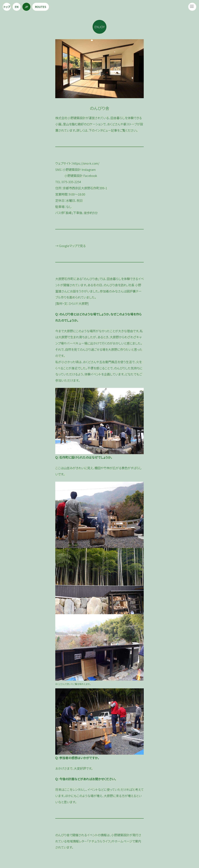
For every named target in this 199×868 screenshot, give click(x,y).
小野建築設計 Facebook (81, 176)
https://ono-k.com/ (86, 163)
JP (26, 7)
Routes (41, 7)
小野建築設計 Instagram (79, 169)
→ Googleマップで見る (70, 246)
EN (17, 7)
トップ (7, 7)
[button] (192, 7)
